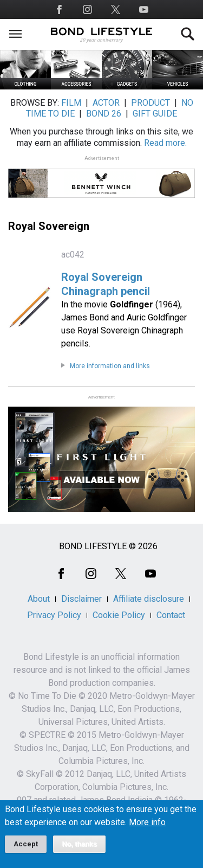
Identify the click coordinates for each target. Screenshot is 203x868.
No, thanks (79, 844)
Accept (26, 844)
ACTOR (106, 103)
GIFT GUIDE (155, 114)
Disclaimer (81, 599)
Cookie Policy (119, 615)
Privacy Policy (54, 615)
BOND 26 (104, 114)
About (39, 599)
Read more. (165, 143)
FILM (71, 103)
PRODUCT (150, 103)
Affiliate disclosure (149, 599)
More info (147, 822)
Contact (171, 615)
